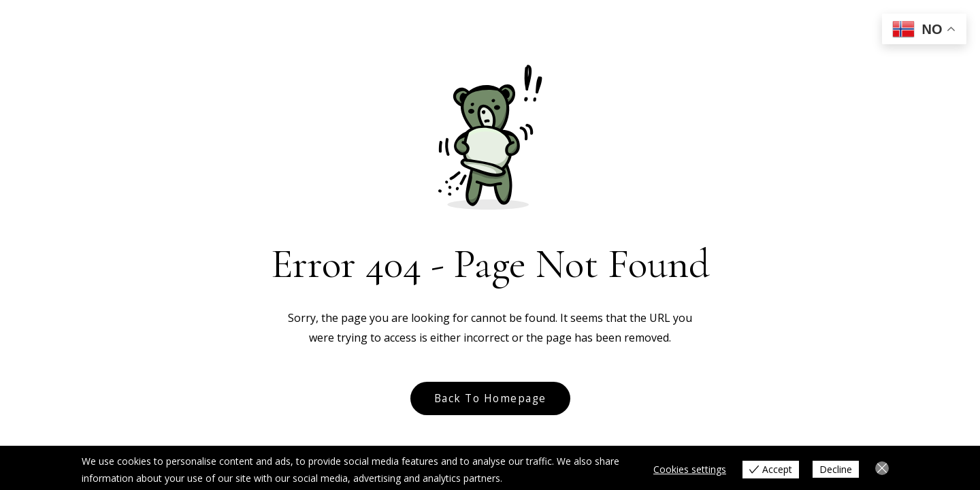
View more (528, 478)
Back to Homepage (490, 398)
